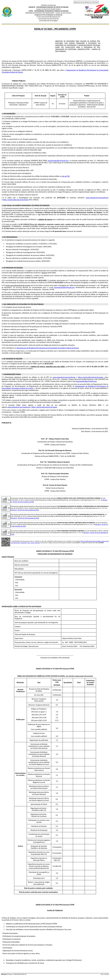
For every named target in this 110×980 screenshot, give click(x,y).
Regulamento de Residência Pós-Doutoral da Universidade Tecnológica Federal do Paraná (48, 348)
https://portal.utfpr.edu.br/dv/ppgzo (16, 200)
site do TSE (66, 176)
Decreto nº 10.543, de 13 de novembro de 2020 (25, 510)
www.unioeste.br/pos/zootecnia (97, 198)
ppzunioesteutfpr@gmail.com (58, 161)
